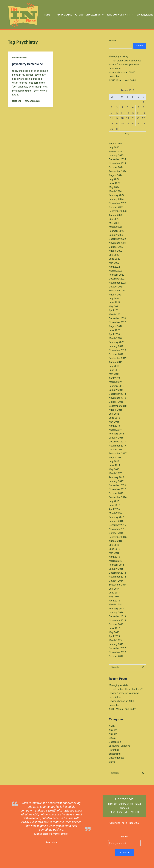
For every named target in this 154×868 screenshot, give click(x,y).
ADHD (112, 726)
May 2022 (114, 263)
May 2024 (114, 187)
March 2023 (115, 227)
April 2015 (114, 557)
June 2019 (115, 370)
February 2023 (117, 231)
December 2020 (117, 318)
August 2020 (116, 326)
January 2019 (116, 390)
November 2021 (117, 283)
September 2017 (118, 454)
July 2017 (114, 461)
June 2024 (115, 183)
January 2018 (116, 438)
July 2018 (114, 414)
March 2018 (115, 430)
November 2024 (117, 163)
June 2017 (115, 465)
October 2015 (116, 533)
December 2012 (117, 648)
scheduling (115, 754)
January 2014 (116, 613)
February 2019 (117, 386)
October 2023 (116, 207)
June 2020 (115, 330)
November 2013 (117, 621)
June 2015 (115, 549)
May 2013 (114, 632)
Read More (51, 842)
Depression (115, 742)
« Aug (126, 133)
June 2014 (115, 593)
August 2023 (116, 215)
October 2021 (116, 287)
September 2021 (118, 291)
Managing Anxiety (118, 57)
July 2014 (114, 589)
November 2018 (117, 398)
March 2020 (115, 338)
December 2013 (117, 616)
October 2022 (116, 247)
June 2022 (115, 259)
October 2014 (116, 581)
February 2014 (117, 609)
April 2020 (114, 334)
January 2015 (116, 569)
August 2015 (116, 541)
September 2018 (118, 406)
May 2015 (114, 553)
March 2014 (115, 605)
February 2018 (117, 434)
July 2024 (114, 179)
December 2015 (117, 525)
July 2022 (114, 255)
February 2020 (117, 342)
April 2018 (114, 426)
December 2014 (117, 573)
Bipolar (113, 738)
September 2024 (118, 171)
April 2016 (114, 509)
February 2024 (117, 195)
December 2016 (117, 485)
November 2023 (117, 203)
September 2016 (118, 497)
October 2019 (116, 354)
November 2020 (117, 322)
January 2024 (116, 199)
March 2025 (115, 152)
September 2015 (118, 537)
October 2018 (116, 402)
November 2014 (117, 577)
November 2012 (117, 652)
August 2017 (116, 458)
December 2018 (117, 394)
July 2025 (114, 148)
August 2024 (116, 175)
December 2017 (117, 442)
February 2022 (117, 275)
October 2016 (116, 493)
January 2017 (116, 481)
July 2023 (114, 219)
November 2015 (117, 529)
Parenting (114, 750)
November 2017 (117, 446)
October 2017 (116, 450)
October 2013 (116, 624)
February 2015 (117, 565)
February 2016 (117, 517)
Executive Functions (120, 746)
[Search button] (143, 667)
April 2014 (114, 601)
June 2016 (115, 505)
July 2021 (114, 299)
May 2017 (114, 469)
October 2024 (116, 167)
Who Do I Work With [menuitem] (121, 15)
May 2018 (114, 422)
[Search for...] (125, 667)
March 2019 (115, 382)
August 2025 (116, 144)
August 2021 (116, 295)
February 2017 (117, 477)
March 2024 (115, 191)
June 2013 (115, 628)
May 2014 (114, 597)
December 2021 (117, 279)
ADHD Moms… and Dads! (122, 80)
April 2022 (114, 267)
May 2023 (114, 223)
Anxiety (113, 730)
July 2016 (114, 501)
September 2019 (118, 358)
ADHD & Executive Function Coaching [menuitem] (81, 15)
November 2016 (117, 489)
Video (112, 762)
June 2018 (115, 418)
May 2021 (114, 307)
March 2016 (115, 513)
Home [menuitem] (49, 15)
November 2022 (117, 243)
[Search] (145, 15)
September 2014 (118, 585)
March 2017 (115, 473)
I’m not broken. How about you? (126, 61)
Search (112, 41)
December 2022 (117, 239)
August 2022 (116, 251)
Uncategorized (19, 57)
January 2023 (116, 235)
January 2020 (116, 346)
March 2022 (115, 271)
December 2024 (117, 159)
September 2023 (118, 211)
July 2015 (114, 545)
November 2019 (117, 350)
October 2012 (116, 656)
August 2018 (116, 410)
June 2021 (115, 302)
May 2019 (114, 374)
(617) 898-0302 (132, 812)
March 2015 (115, 561)
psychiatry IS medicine (28, 64)
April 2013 (114, 636)
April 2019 (114, 378)
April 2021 (114, 310)
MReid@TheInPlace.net (121, 804)
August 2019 (116, 362)
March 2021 (115, 315)
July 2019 (114, 366)
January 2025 (116, 155)
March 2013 (115, 640)
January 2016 (116, 521)
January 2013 (116, 644)
